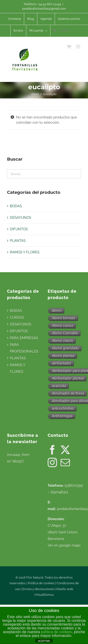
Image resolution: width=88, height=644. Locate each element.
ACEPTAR (44, 641)
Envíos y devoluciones (38, 589)
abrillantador (62, 363)
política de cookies (57, 632)
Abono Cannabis (65, 333)
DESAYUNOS (21, 218)
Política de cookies (41, 583)
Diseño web (65, 589)
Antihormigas (62, 416)
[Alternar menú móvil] (78, 47)
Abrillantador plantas (68, 378)
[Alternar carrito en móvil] (69, 47)
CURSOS (17, 317)
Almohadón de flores (68, 393)
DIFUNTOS (19, 229)
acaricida (59, 386)
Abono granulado (65, 348)
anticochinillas (63, 408)
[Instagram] (52, 462)
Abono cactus (63, 326)
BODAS (16, 206)
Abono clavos (63, 341)
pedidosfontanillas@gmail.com (44, 9)
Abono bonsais (64, 318)
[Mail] (65, 462)
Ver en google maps (64, 545)
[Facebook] (52, 450)
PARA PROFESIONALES (24, 348)
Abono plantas (63, 356)
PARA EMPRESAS (24, 338)
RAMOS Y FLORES (25, 252)
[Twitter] (65, 450)
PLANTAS (18, 241)
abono (57, 310)
